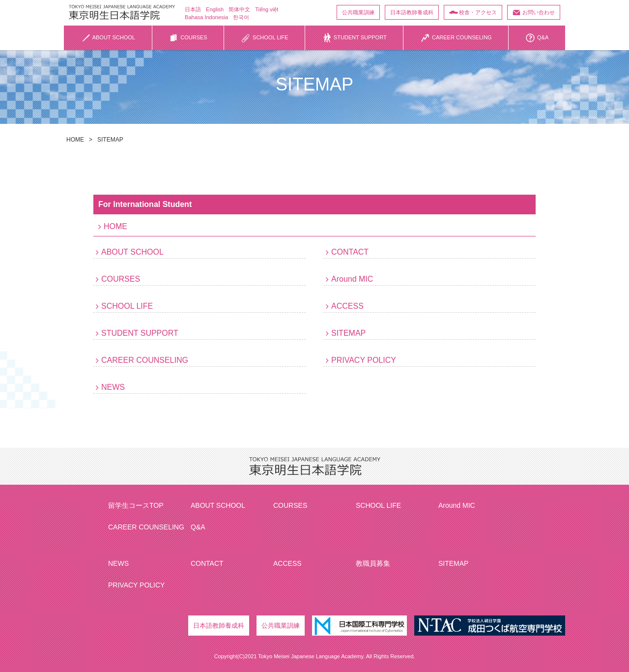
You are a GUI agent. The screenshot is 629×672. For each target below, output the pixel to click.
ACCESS (347, 306)
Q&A (198, 527)
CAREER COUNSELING (145, 360)
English (215, 9)
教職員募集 (373, 563)
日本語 (193, 9)
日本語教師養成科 (412, 12)
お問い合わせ (539, 12)
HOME (75, 140)
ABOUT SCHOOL (132, 252)
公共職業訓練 (358, 12)
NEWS (113, 387)
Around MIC (352, 279)
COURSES (121, 279)
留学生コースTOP (136, 505)
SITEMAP (348, 333)
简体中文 (239, 9)
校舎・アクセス (478, 12)
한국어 (241, 17)
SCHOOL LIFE (127, 306)
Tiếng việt (267, 9)
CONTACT (350, 252)
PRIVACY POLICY (364, 360)
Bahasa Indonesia (206, 17)
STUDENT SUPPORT (140, 333)
